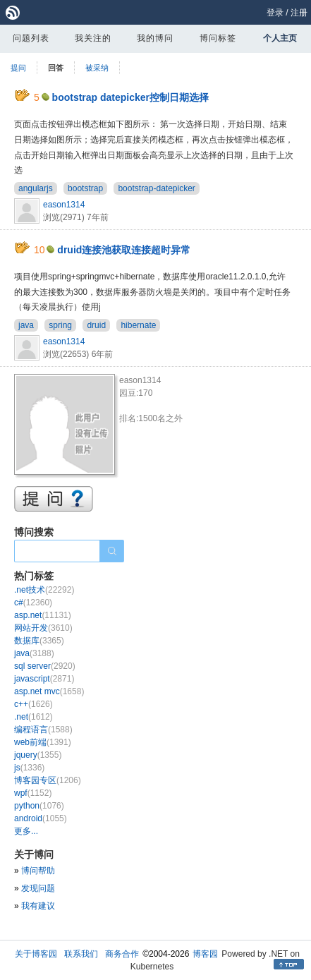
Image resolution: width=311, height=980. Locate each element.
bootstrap (85, 188)
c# (33, 603)
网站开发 (43, 628)
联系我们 (81, 954)
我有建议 (38, 906)
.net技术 (44, 590)
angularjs (36, 188)
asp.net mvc (49, 691)
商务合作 (122, 954)
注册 (299, 13)
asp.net (43, 615)
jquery (38, 755)
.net (33, 717)
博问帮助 (38, 871)
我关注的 (93, 38)
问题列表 (31, 38)
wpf (33, 793)
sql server (45, 666)
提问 (18, 68)
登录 (275, 13)
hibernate (138, 325)
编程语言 (43, 730)
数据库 (39, 641)
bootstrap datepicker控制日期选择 (130, 97)
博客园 (205, 954)
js (29, 768)
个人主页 (280, 38)
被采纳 (97, 68)
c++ (33, 704)
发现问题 (38, 888)
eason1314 (64, 205)
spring (60, 325)
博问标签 (218, 38)
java (26, 325)
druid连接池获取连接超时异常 (124, 250)
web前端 (43, 742)
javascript (44, 679)
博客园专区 (48, 780)
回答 (56, 68)
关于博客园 (36, 954)
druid (96, 325)
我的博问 (155, 38)
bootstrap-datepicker (156, 188)
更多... (26, 831)
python (39, 806)
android (41, 818)
